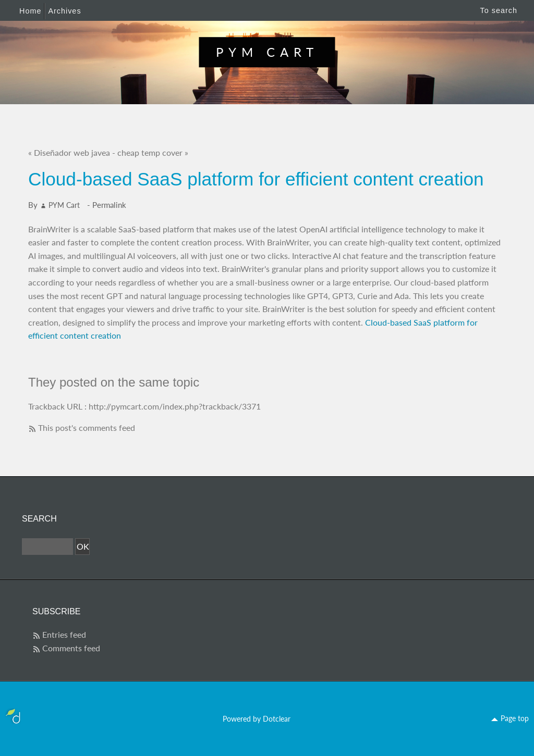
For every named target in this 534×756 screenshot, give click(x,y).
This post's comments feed (87, 427)
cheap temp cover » (153, 152)
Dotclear (277, 719)
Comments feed (71, 648)
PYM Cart (267, 52)
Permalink (109, 205)
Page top (515, 718)
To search (499, 10)
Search (39, 519)
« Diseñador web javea (69, 152)
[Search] (47, 547)
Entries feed (64, 634)
